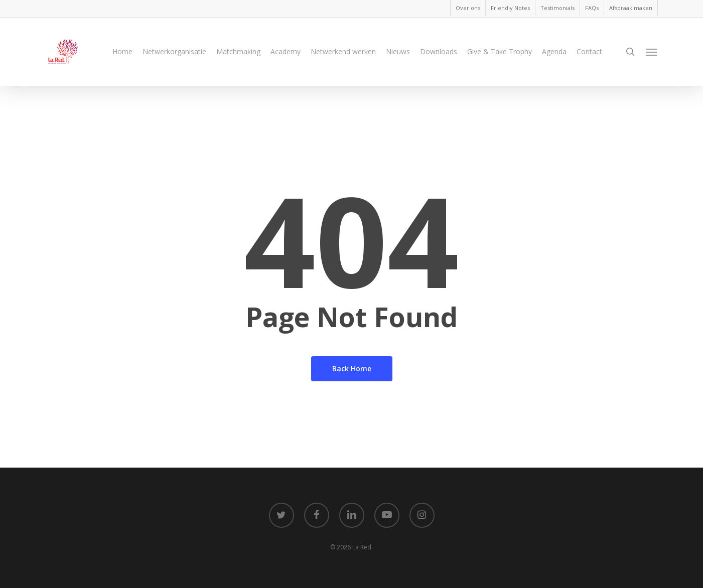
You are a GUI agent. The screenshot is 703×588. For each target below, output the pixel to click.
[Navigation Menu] (652, 57)
